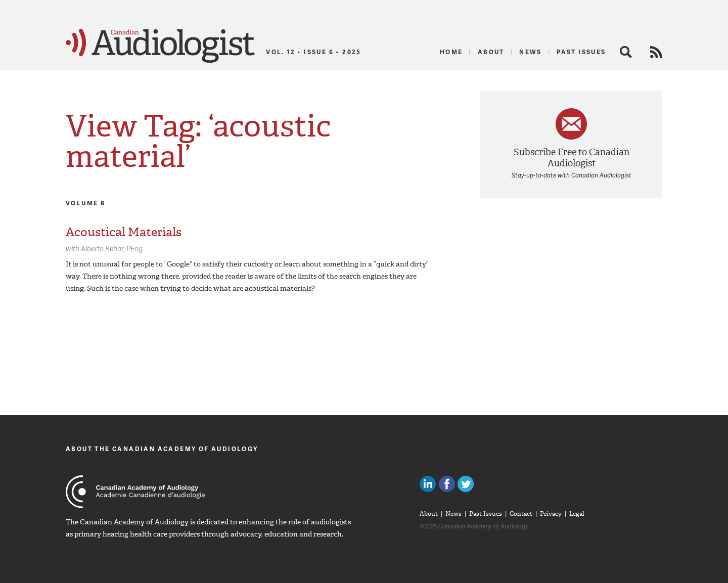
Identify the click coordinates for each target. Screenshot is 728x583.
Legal (577, 514)
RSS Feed (656, 52)
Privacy (551, 514)
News (531, 52)
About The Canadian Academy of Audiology (162, 449)
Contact (521, 514)
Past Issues (581, 52)
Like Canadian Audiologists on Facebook (447, 484)
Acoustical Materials (124, 232)
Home (451, 52)
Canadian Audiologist (160, 46)
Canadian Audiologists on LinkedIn (428, 484)
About (491, 52)
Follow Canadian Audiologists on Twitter (466, 484)
